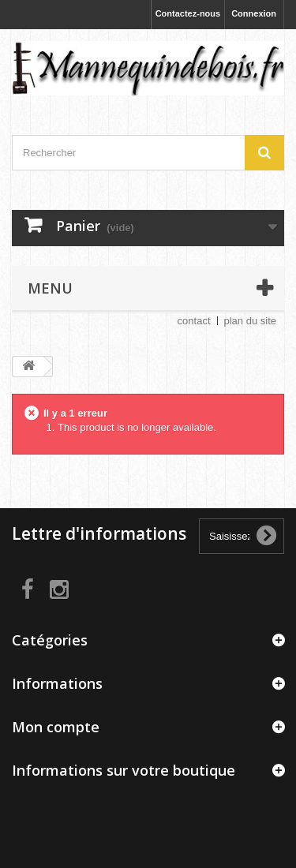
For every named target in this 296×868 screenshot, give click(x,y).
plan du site (251, 321)
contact (194, 321)
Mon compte (56, 727)
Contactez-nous (188, 13)
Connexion (254, 13)
